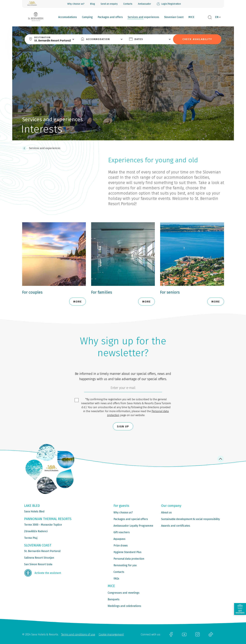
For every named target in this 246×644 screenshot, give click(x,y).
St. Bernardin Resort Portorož (42, 551)
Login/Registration (169, 4)
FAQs (116, 579)
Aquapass (119, 539)
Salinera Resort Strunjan (39, 558)
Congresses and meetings (124, 593)
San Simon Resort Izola (38, 564)
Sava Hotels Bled (34, 511)
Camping (87, 17)
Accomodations (68, 17)
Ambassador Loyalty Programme (133, 526)
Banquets (114, 599)
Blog (92, 4)
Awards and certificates (176, 526)
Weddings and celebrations (124, 606)
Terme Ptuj (31, 538)
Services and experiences (143, 17)
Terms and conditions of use (78, 635)
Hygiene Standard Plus (127, 552)
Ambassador (145, 4)
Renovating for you (125, 565)
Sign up (123, 426)
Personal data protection (129, 559)
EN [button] (217, 17)
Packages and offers (110, 17)
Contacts (128, 4)
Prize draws (121, 546)
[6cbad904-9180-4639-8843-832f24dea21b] (123, 389)
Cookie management (111, 635)
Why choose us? (76, 4)
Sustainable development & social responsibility (190, 519)
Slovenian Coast (174, 17)
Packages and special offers (131, 519)
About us (166, 512)
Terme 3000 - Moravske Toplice (43, 525)
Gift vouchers (122, 532)
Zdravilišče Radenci (36, 531)
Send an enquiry (109, 4)
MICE (191, 17)
